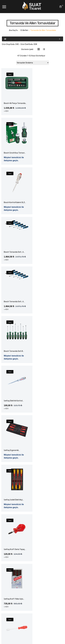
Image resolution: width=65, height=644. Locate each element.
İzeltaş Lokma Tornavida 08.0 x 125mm (46, 460)
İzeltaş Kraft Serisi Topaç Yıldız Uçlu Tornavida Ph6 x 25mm (14, 410)
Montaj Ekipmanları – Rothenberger (18, 593)
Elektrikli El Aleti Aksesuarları (16, 578)
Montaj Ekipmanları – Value (15, 597)
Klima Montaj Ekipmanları (14, 602)
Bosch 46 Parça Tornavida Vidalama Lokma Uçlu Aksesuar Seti (15, 103)
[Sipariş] (33, 63)
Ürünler (7, 546)
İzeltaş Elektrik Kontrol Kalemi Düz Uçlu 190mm (14, 311)
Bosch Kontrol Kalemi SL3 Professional (14, 156)
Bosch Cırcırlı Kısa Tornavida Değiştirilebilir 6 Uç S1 (47, 103)
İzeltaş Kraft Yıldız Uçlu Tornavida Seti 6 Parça (13, 460)
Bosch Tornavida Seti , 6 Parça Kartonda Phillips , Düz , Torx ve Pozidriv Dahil (14, 206)
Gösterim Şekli (27, 49)
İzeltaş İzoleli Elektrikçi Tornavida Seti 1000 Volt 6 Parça (14, 361)
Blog (6, 550)
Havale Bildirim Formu (13, 559)
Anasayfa (8, 537)
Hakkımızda (9, 541)
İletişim (7, 555)
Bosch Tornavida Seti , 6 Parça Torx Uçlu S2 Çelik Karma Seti (14, 259)
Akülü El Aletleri (10, 569)
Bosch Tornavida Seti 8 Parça (46, 259)
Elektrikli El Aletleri (11, 583)
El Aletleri (24, 30)
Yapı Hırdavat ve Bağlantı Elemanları (19, 606)
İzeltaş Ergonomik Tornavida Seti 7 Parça (46, 311)
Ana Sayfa (13, 30)
